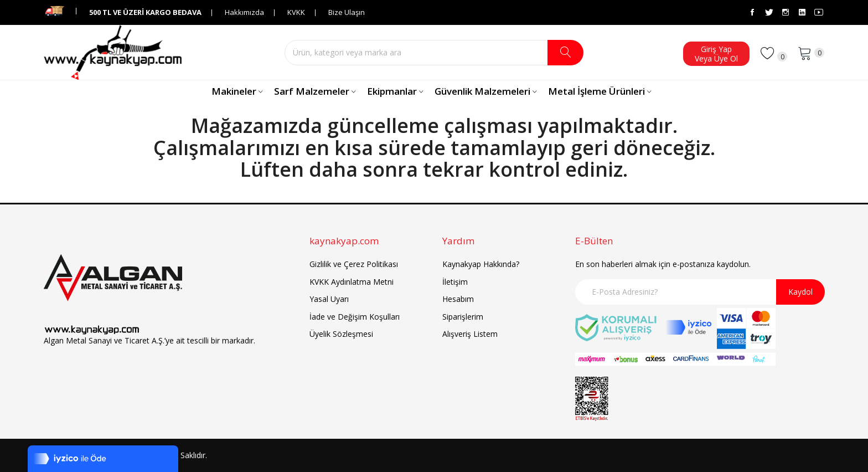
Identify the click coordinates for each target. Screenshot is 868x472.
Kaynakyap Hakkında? (481, 264)
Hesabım (458, 299)
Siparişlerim (463, 317)
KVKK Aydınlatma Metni (352, 282)
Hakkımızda (244, 12)
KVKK (296, 12)
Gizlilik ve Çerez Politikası (354, 264)
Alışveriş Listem (470, 334)
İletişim (455, 282)
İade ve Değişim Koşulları (355, 317)
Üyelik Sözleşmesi (341, 334)
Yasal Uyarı (329, 299)
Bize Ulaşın (347, 12)
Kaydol (800, 292)
